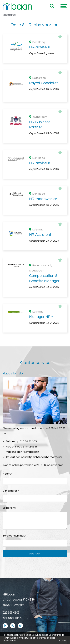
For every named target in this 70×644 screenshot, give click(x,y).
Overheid (38, 283)
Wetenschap (38, 293)
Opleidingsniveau (22, 239)
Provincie (16, 202)
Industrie (38, 299)
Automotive (38, 304)
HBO (38, 246)
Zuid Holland (38, 208)
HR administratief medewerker (38, 373)
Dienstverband (20, 175)
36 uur (19, 154)
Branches (16, 277)
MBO (38, 256)
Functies (16, 362)
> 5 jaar (38, 331)
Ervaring (15, 325)
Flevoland (38, 213)
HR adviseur (38, 368)
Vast (38, 181)
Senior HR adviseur (38, 399)
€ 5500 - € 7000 (38, 426)
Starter (38, 341)
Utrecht (38, 219)
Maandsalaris (19, 420)
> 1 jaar (38, 336)
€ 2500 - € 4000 (38, 437)
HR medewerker (38, 379)
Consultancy (38, 288)
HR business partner (38, 394)
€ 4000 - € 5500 (38, 432)
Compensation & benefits (38, 384)
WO (38, 251)
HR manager (38, 389)
